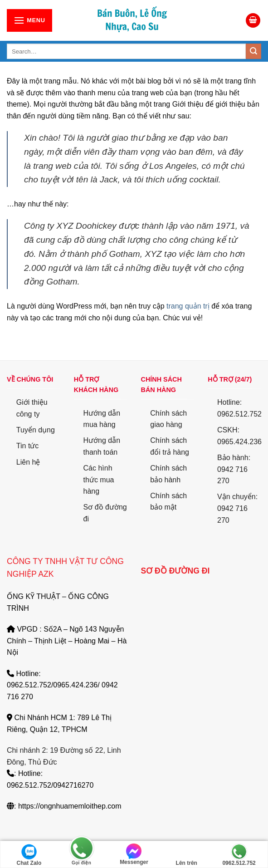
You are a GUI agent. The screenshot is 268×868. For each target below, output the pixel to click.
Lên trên (187, 855)
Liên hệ (28, 462)
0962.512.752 (239, 855)
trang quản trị (188, 306)
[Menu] (29, 20)
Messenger (134, 854)
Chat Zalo (29, 855)
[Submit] (253, 51)
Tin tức (28, 446)
